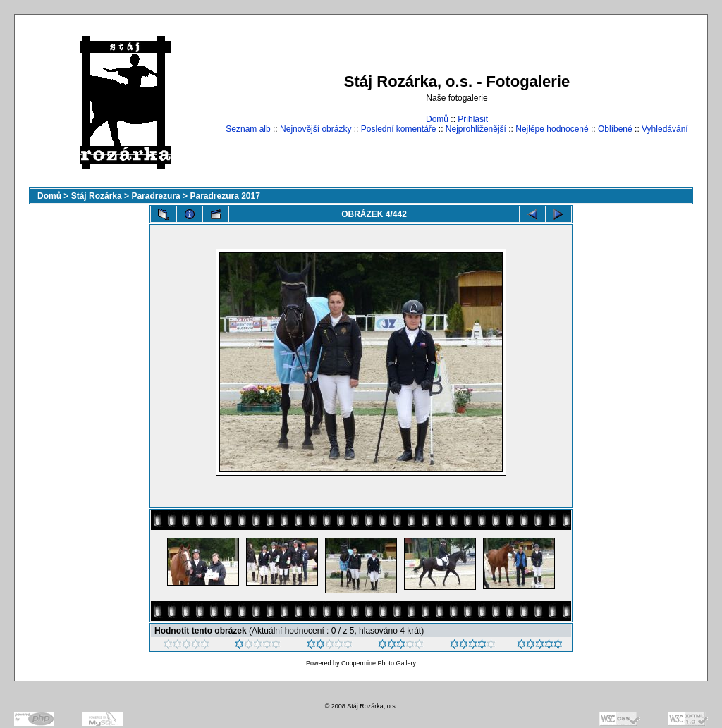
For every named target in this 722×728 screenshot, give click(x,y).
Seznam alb (248, 129)
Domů (437, 119)
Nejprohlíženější (476, 129)
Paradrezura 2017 (225, 196)
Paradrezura (155, 196)
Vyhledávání (665, 129)
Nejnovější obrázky (316, 129)
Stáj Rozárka (97, 196)
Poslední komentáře (399, 129)
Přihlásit (473, 119)
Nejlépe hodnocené (552, 129)
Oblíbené (615, 129)
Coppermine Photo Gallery (379, 663)
